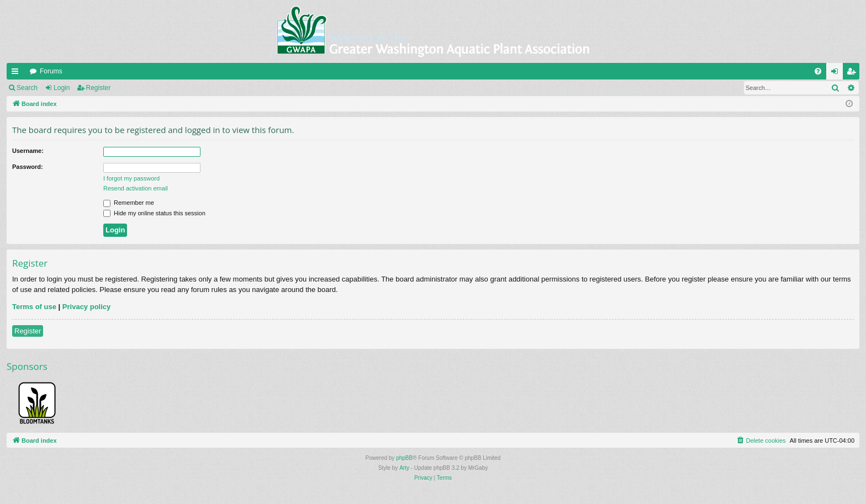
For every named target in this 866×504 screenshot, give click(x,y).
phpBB (404, 458)
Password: (28, 167)
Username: (28, 151)
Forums (51, 71)
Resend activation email (136, 188)
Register (99, 88)
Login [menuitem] (837, 73)
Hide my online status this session (154, 213)
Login (62, 88)
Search (27, 88)
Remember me (129, 203)
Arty (404, 468)
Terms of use (34, 307)
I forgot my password (131, 178)
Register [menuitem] (854, 73)
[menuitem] (818, 71)
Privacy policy (86, 307)
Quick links (17, 73)
